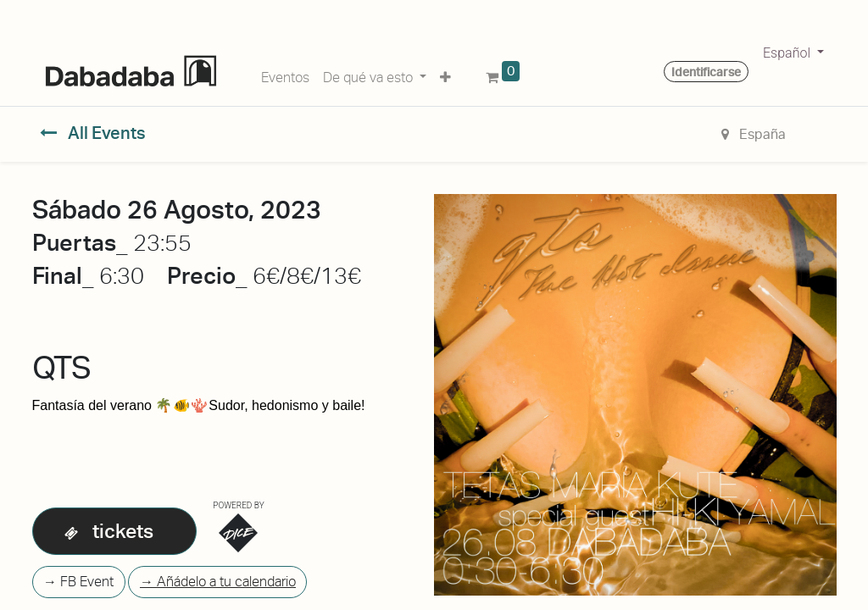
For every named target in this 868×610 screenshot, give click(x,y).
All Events (93, 133)
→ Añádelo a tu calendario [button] (218, 582)
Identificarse (706, 72)
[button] (445, 75)
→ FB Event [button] (78, 582)
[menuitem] (285, 75)
